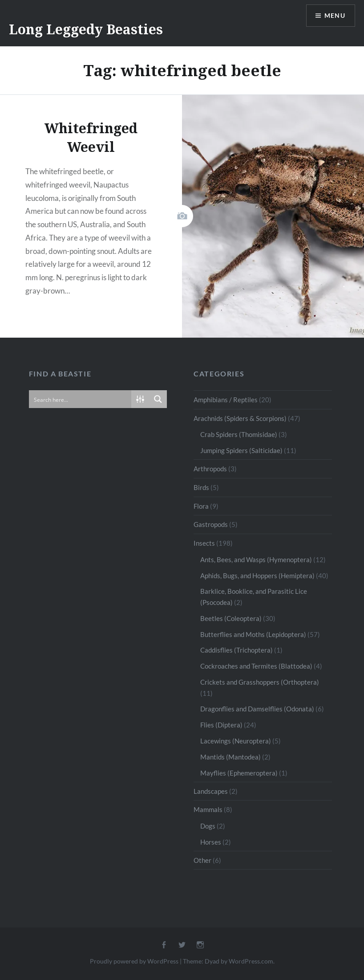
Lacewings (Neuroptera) (236, 741)
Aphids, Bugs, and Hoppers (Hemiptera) (257, 576)
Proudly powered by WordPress (134, 961)
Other (202, 860)
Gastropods (211, 524)
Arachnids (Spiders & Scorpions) (240, 418)
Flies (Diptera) (221, 725)
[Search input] (81, 399)
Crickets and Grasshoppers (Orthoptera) (260, 682)
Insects (204, 543)
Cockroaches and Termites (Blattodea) (256, 666)
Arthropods (210, 469)
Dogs (208, 826)
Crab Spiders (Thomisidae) (239, 434)
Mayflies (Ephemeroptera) (239, 773)
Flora (201, 506)
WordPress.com (251, 961)
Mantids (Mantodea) (231, 757)
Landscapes (211, 791)
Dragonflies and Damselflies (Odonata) (257, 709)
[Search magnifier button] (158, 399)
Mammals (208, 809)
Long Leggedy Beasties (86, 29)
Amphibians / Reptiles (226, 400)
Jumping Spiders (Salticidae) (241, 450)
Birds (201, 487)
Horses (211, 842)
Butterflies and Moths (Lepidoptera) (253, 634)
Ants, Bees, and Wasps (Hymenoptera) (256, 559)
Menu (335, 16)
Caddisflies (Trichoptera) (237, 650)
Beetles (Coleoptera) (231, 618)
